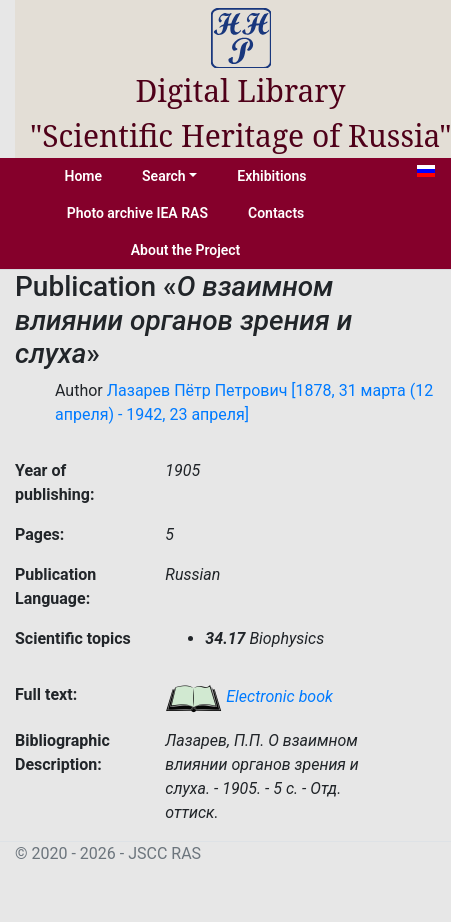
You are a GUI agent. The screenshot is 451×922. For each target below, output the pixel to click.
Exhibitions (271, 176)
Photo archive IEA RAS (137, 213)
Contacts (276, 213)
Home (84, 176)
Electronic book (249, 696)
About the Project (186, 250)
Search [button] (164, 176)
